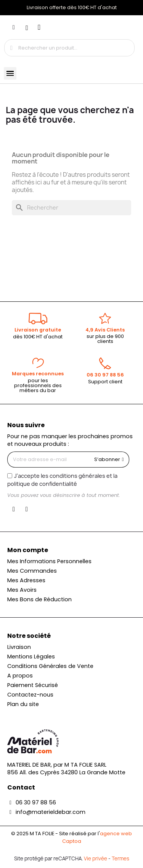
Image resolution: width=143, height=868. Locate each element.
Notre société (29, 636)
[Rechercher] (71, 208)
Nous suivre (26, 425)
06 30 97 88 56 (105, 375)
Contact (21, 787)
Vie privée (96, 858)
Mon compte (28, 550)
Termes (121, 858)
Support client (105, 382)
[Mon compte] (14, 27)
